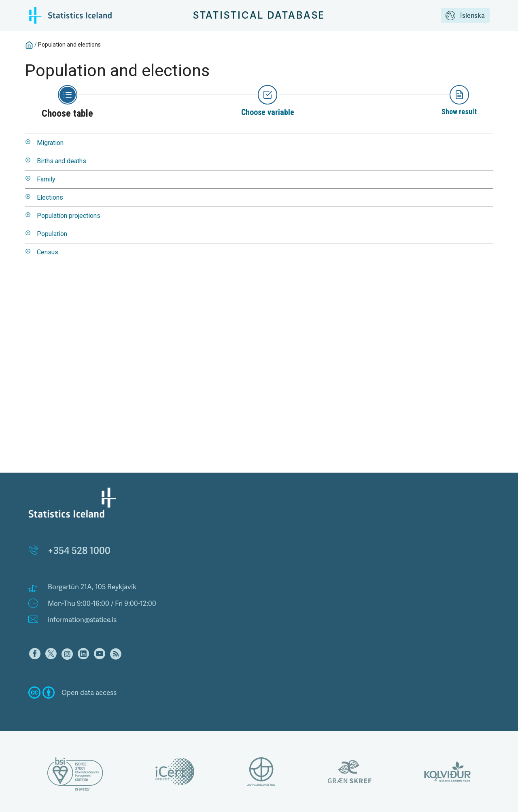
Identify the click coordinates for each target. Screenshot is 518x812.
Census (48, 252)
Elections (50, 197)
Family (46, 179)
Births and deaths (62, 161)
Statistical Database (259, 15)
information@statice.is (82, 620)
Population (52, 234)
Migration (50, 143)
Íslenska (465, 16)
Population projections (69, 216)
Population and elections (69, 45)
